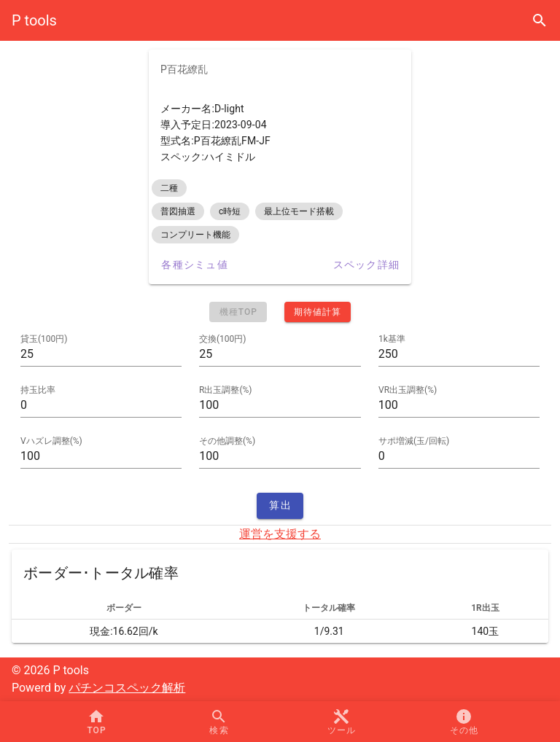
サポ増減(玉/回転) (414, 441)
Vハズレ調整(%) (51, 441)
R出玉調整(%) (225, 390)
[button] (341, 722)
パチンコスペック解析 (127, 688)
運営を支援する (280, 534)
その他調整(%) (227, 441)
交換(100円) (223, 339)
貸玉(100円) (44, 339)
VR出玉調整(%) (408, 390)
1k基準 (392, 339)
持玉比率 (38, 390)
